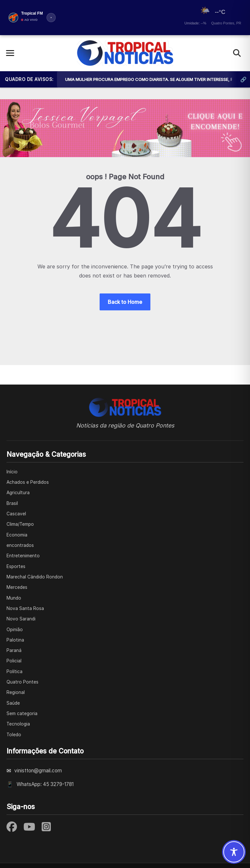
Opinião (15, 630)
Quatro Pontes (22, 682)
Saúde (13, 703)
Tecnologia (18, 724)
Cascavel (16, 514)
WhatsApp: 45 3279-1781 (45, 784)
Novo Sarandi (21, 619)
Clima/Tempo (20, 524)
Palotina (15, 640)
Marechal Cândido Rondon (35, 577)
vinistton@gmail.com (38, 771)
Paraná (14, 650)
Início (12, 472)
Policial (14, 661)
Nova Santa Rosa (25, 608)
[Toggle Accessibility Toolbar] (234, 852)
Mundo (14, 598)
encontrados (20, 545)
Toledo (14, 735)
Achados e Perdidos (28, 482)
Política (14, 671)
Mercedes (17, 587)
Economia (17, 535)
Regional (16, 692)
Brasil (12, 503)
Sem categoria (22, 713)
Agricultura (18, 493)
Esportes (16, 566)
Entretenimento (23, 556)
